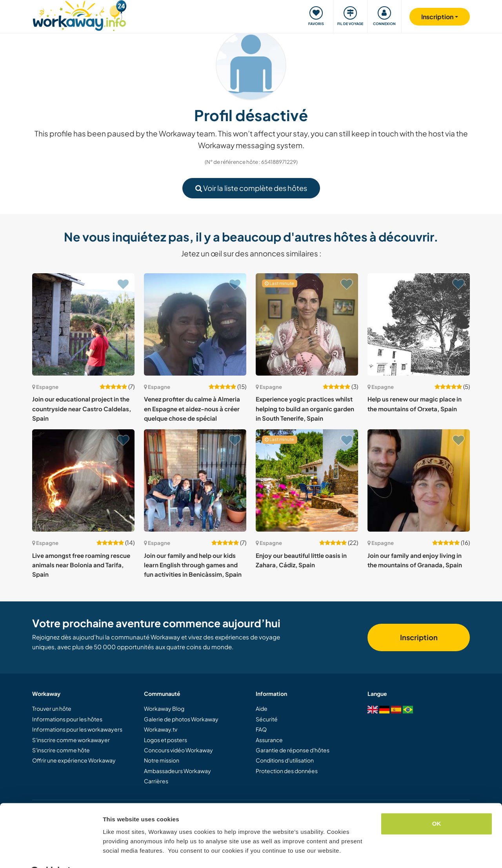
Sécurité (267, 719)
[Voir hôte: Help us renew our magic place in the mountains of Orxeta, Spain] (419, 324)
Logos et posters (166, 740)
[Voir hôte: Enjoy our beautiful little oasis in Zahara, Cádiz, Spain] (307, 480)
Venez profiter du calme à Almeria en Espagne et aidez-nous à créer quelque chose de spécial (192, 409)
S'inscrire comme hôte (61, 750)
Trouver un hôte (52, 708)
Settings (115, 853)
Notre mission (162, 760)
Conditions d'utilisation (285, 760)
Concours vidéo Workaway (178, 750)
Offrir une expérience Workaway (74, 760)
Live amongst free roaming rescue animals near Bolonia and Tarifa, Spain (81, 565)
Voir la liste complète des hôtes (251, 188)
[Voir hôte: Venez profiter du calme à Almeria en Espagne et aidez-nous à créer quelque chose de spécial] (195, 324)
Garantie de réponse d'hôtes (293, 750)
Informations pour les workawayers (77, 729)
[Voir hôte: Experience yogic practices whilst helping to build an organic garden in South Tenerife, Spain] (307, 324)
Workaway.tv (161, 729)
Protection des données (287, 771)
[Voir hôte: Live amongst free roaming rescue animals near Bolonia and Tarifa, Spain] (83, 480)
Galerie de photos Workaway (181, 719)
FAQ (261, 729)
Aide (262, 708)
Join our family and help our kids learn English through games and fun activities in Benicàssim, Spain (193, 565)
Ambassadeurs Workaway (177, 771)
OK (437, 804)
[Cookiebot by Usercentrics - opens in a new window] (51, 853)
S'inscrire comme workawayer (71, 740)
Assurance (269, 740)
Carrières (156, 781)
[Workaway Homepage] (79, 15)
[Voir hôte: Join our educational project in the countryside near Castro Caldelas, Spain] (83, 324)
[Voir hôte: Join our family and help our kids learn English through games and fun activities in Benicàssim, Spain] (195, 480)
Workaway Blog (164, 708)
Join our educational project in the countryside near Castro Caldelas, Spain (82, 409)
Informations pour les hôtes (67, 719)
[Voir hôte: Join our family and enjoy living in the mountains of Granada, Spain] (419, 480)
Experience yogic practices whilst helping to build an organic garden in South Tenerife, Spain (305, 409)
